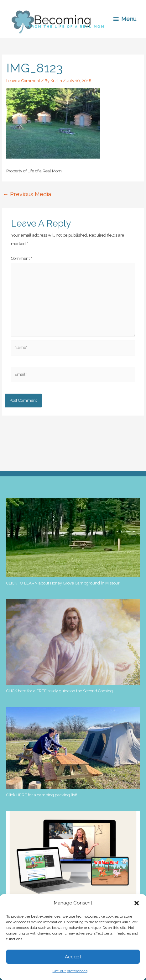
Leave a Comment (23, 81)
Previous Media (27, 194)
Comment (21, 258)
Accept (73, 957)
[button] (137, 903)
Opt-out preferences (70, 971)
